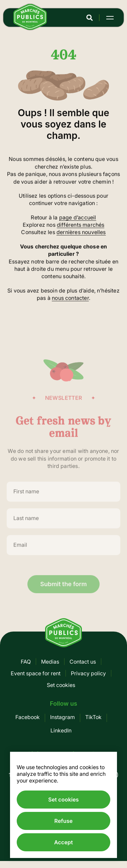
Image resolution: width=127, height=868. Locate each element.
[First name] (63, 496)
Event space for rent (36, 673)
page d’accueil (78, 218)
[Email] (63, 549)
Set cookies (61, 685)
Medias (50, 662)
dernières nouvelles (81, 233)
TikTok (93, 717)
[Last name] (63, 522)
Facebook (28, 717)
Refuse (64, 821)
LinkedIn (61, 730)
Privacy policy (88, 673)
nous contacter (70, 299)
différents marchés (81, 225)
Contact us (83, 662)
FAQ (26, 662)
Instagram (62, 717)
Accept (63, 842)
